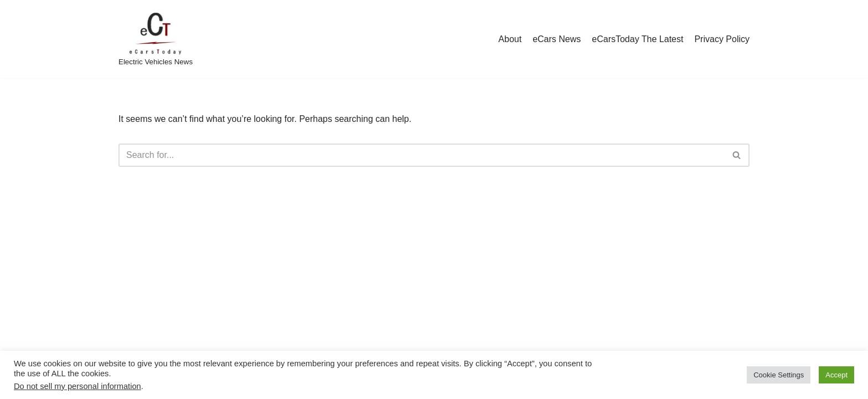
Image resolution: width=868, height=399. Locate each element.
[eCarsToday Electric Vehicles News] (156, 39)
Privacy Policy (722, 39)
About (510, 39)
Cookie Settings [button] (779, 375)
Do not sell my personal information (77, 386)
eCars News (557, 39)
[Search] (422, 155)
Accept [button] (836, 375)
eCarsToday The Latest (637, 39)
